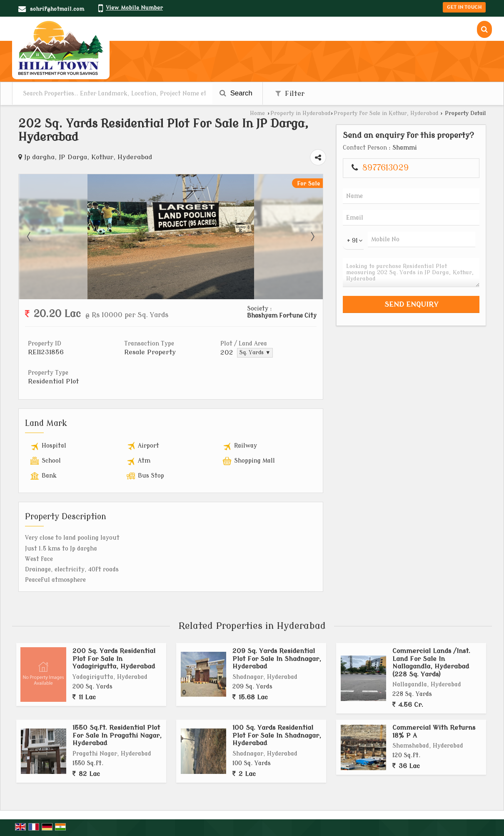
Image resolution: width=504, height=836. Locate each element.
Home (257, 113)
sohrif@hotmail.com (57, 9)
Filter (290, 94)
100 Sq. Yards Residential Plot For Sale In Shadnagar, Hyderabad (277, 735)
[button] (134, 8)
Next (312, 237)
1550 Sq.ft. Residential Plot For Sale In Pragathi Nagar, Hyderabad (117, 735)
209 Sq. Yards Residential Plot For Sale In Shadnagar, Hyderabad (277, 659)
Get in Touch (464, 7)
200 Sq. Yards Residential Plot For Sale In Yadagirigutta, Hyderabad (114, 659)
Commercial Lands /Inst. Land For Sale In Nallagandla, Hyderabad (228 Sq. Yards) (431, 662)
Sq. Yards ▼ (255, 353)
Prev (30, 237)
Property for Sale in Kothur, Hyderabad (386, 113)
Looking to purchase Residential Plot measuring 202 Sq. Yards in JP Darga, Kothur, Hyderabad (411, 273)
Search (236, 93)
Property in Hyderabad (300, 113)
